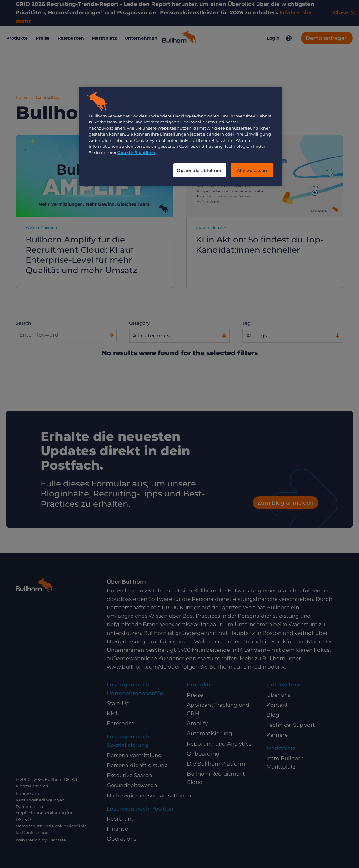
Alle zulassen (252, 170)
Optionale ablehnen (200, 170)
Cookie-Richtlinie (136, 152)
